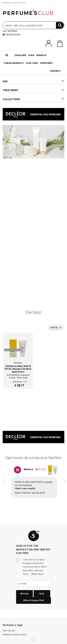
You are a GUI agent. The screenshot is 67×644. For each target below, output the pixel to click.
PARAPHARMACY (14, 63)
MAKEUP (42, 55)
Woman (24, 593)
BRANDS (55, 71)
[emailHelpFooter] (33, 584)
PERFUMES (46, 63)
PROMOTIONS (12, 35)
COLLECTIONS (33, 99)
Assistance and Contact (14, 3)
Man (42, 593)
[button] (4, 485)
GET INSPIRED (10, 31)
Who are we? (9, 631)
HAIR (31, 55)
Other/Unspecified (34, 600)
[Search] (60, 25)
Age (33, 81)
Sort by (56, 327)
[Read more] (37, 574)
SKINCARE (20, 55)
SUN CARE (32, 63)
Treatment (33, 90)
